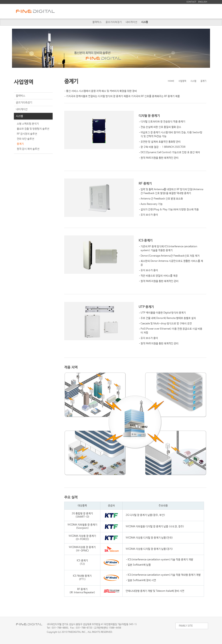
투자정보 (172, 11)
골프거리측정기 (114, 22)
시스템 (145, 22)
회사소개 (97, 11)
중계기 (20, 144)
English (203, 2)
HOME (171, 81)
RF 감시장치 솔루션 (27, 134)
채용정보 (147, 11)
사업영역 (122, 11)
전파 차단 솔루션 (26, 139)
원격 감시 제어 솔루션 (28, 149)
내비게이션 (131, 22)
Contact (191, 2)
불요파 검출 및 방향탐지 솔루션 (33, 129)
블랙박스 (97, 22)
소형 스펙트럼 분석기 (28, 124)
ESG (197, 11)
